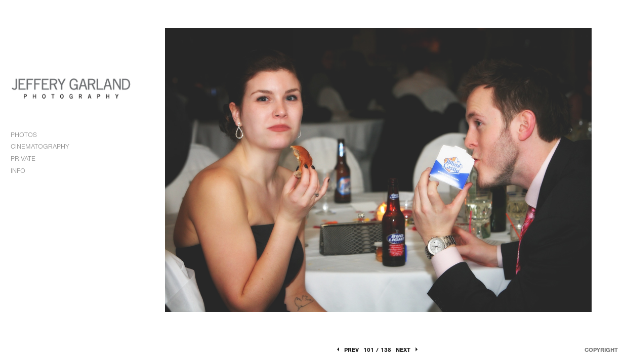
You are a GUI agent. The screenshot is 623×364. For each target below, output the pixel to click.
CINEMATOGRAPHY (45, 147)
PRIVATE (23, 158)
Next (408, 350)
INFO (23, 171)
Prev (347, 350)
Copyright (601, 350)
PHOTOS (28, 135)
